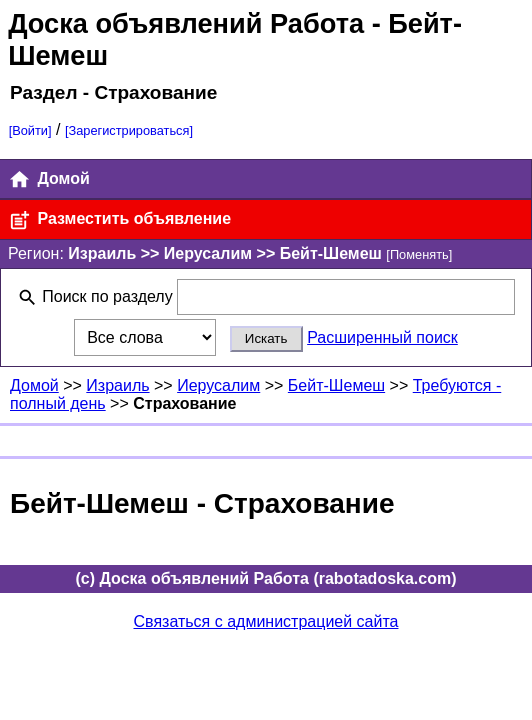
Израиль (117, 385)
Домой (49, 179)
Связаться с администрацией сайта (266, 621)
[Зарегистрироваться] (129, 130)
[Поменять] (419, 254)
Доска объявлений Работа (186, 23)
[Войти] (30, 130)
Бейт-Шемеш (336, 385)
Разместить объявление (119, 220)
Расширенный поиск (382, 337)
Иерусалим (218, 385)
